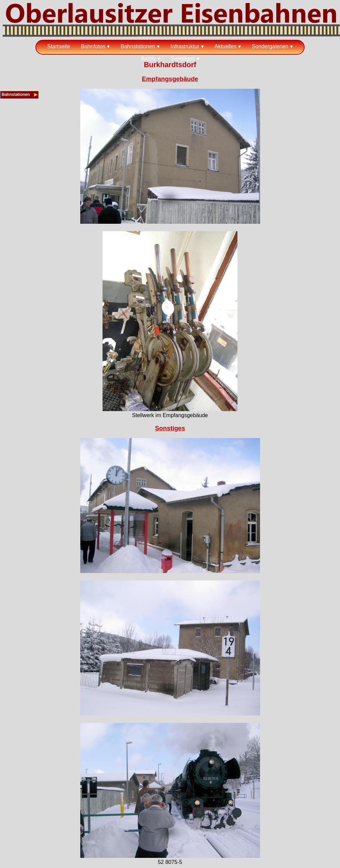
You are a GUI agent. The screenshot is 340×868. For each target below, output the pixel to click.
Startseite (59, 46)
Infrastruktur (185, 46)
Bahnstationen (138, 46)
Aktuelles (225, 46)
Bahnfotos (93, 46)
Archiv (148, 59)
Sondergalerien (270, 46)
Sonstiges (183, 59)
